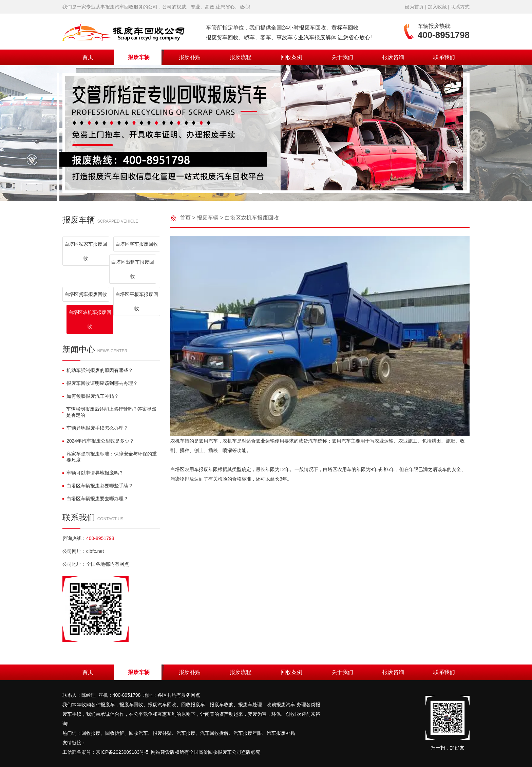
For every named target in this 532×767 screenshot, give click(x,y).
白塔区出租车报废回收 (133, 269)
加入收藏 (437, 7)
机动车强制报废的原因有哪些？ (98, 370)
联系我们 (444, 57)
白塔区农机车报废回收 (90, 319)
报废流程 (241, 57)
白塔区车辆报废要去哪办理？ (95, 499)
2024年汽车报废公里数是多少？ (98, 441)
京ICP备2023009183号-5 (122, 752)
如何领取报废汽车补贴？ (91, 396)
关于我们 (342, 57)
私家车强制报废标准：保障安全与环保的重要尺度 (110, 457)
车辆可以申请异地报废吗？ (93, 473)
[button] (261, 192)
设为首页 (414, 7)
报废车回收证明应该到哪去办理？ (100, 383)
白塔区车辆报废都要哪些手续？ (98, 486)
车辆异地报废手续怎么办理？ (95, 428)
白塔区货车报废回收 (86, 294)
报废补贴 (190, 57)
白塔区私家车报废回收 (86, 251)
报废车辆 (139, 57)
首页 (88, 57)
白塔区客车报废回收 (137, 244)
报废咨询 (393, 57)
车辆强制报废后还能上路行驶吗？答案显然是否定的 (109, 412)
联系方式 (460, 7)
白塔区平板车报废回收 (137, 301)
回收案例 (291, 57)
